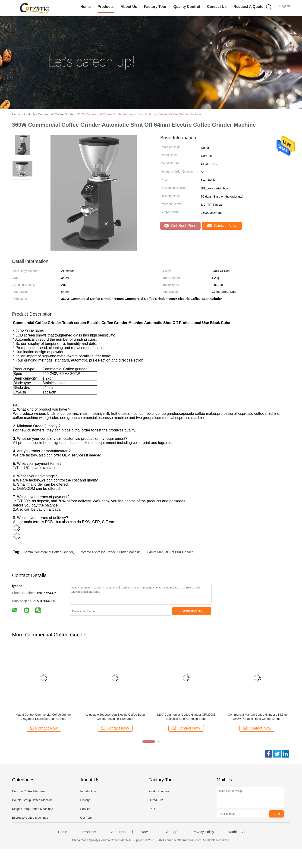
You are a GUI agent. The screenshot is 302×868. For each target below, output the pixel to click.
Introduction (88, 791)
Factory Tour (155, 7)
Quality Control (187, 7)
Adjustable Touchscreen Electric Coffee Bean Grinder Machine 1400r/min (115, 717)
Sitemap (171, 832)
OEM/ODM (156, 800)
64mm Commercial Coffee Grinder (48, 552)
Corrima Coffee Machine (28, 791)
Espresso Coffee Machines (30, 818)
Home (85, 7)
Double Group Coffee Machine (32, 800)
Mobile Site (238, 832)
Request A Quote (248, 7)
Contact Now (222, 226)
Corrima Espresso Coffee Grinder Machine (110, 552)
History (85, 800)
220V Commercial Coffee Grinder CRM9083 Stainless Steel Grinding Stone (186, 717)
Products (105, 7)
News (145, 832)
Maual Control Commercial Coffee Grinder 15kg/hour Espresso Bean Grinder (44, 717)
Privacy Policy (203, 832)
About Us (129, 7)
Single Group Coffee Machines (33, 809)
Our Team (87, 818)
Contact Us (217, 7)
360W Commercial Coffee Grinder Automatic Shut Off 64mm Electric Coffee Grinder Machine (139, 114)
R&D (152, 809)
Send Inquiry (192, 611)
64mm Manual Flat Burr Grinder (170, 552)
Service (85, 809)
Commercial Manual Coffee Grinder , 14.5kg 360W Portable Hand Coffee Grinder (257, 717)
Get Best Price (180, 226)
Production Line (159, 791)
